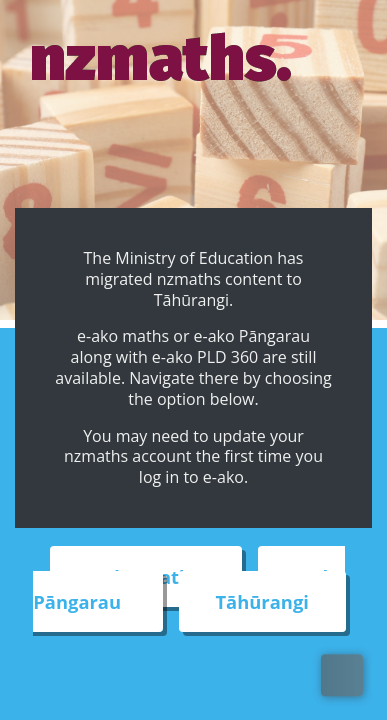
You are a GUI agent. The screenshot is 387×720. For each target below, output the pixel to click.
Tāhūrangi (261, 601)
